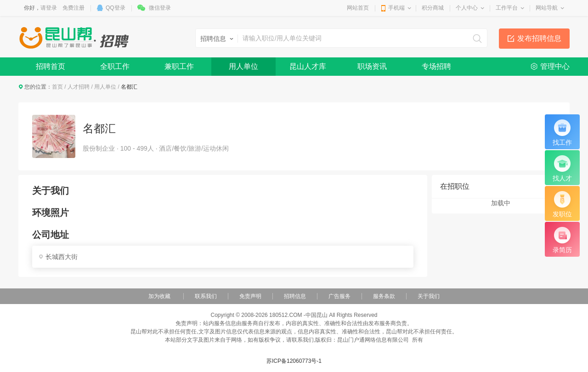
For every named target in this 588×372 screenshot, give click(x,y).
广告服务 (339, 296)
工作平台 (507, 8)
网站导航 (547, 8)
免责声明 (250, 296)
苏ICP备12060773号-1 (294, 361)
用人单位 (243, 66)
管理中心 (555, 66)
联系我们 (206, 296)
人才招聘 (79, 87)
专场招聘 (436, 66)
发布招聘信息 (539, 38)
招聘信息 (295, 296)
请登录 (49, 8)
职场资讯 (372, 66)
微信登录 (160, 8)
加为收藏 (159, 296)
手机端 (396, 8)
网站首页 (358, 8)
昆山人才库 (308, 66)
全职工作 (115, 66)
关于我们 (429, 296)
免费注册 (73, 8)
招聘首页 (51, 66)
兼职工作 (179, 66)
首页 (57, 87)
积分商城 (433, 8)
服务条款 (384, 296)
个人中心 (467, 8)
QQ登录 (116, 8)
